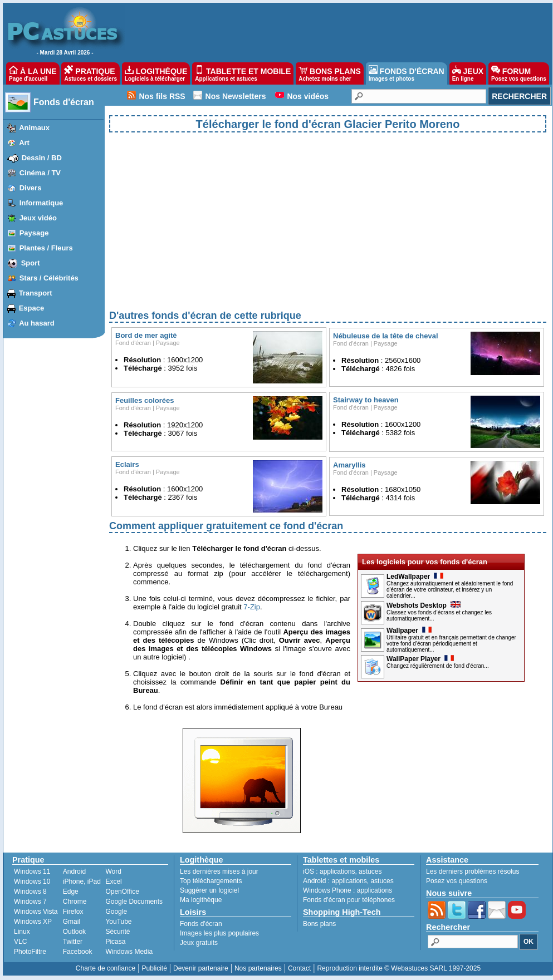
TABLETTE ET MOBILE (243, 73)
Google (116, 912)
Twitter (73, 942)
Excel (113, 881)
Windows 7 (30, 902)
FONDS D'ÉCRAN (407, 73)
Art (24, 143)
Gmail (72, 922)
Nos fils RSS (162, 96)
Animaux (34, 128)
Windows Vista (36, 912)
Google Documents (134, 902)
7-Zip (252, 607)
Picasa (115, 942)
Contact (299, 968)
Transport (36, 293)
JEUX (468, 73)
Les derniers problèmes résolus (473, 871)
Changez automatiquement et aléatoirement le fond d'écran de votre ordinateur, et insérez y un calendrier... (450, 590)
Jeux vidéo (38, 218)
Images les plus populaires (219, 933)
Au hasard (37, 323)
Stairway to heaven (366, 400)
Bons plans (319, 924)
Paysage (34, 233)
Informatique (41, 203)
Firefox (73, 912)
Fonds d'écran (64, 102)
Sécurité (118, 932)
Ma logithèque (201, 900)
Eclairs (127, 464)
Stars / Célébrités (49, 278)
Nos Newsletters (236, 96)
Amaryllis (349, 465)
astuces (370, 871)
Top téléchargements (211, 881)
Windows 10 (32, 881)
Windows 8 (30, 892)
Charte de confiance (106, 968)
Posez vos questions (457, 881)
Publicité (154, 968)
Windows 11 (32, 871)
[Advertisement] (328, 230)
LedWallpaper (415, 577)
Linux (22, 932)
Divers (31, 188)
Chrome (75, 902)
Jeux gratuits (199, 943)
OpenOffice (122, 892)
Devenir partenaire (201, 968)
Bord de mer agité (146, 335)
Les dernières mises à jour (219, 871)
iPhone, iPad (82, 881)
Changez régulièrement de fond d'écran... (438, 666)
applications (337, 871)
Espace (32, 308)
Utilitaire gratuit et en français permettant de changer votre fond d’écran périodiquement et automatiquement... (451, 644)
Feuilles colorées (145, 400)
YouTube (118, 922)
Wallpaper (409, 631)
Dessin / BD (42, 158)
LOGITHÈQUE (156, 73)
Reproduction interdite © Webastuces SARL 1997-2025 (399, 968)
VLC (20, 942)
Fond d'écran (133, 343)
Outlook (74, 932)
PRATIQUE (90, 73)
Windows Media (129, 952)
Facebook (78, 952)
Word (113, 871)
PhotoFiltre (30, 952)
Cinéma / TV (40, 173)
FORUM (519, 73)
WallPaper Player (420, 659)
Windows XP (33, 922)
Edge (71, 892)
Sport (31, 263)
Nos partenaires (258, 968)
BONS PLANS (330, 73)
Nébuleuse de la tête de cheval (386, 336)
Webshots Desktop (424, 605)
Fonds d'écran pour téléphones (349, 900)
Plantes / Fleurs (46, 248)
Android (74, 871)
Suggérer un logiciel (209, 890)
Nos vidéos (308, 96)
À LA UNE (33, 73)
